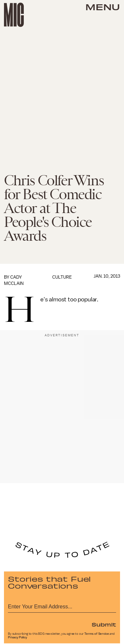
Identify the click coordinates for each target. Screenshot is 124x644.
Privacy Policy (18, 637)
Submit (104, 624)
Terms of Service (97, 634)
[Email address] (62, 606)
